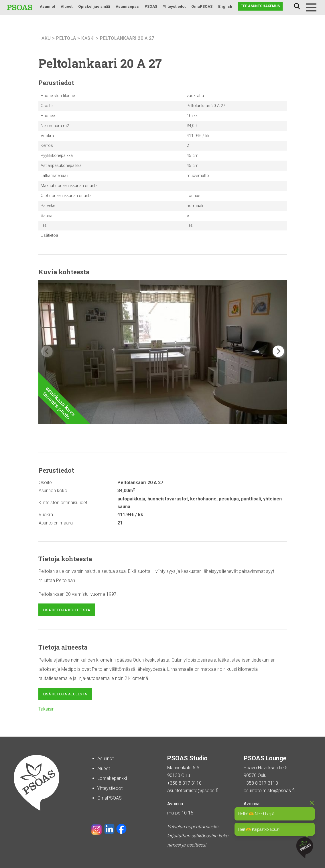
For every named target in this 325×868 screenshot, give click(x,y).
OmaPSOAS (202, 6)
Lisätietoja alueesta (65, 694)
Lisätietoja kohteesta (67, 610)
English (225, 6)
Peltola (66, 38)
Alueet (67, 6)
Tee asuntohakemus (260, 6)
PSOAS (151, 6)
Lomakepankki (112, 778)
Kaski (88, 38)
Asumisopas (127, 6)
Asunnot (47, 6)
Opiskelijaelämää (94, 6)
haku (45, 38)
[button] (278, 351)
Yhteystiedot (174, 6)
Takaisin (46, 709)
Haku (297, 6)
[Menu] (311, 7)
